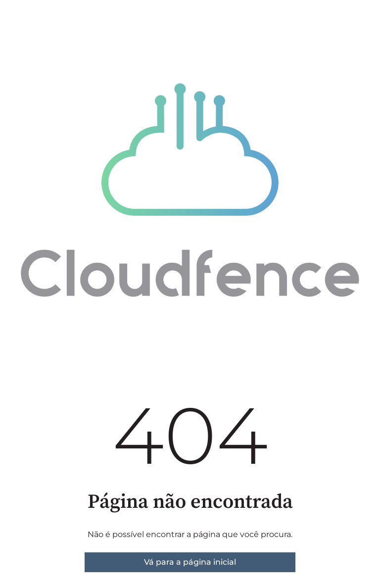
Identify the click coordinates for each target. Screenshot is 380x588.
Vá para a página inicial (190, 562)
